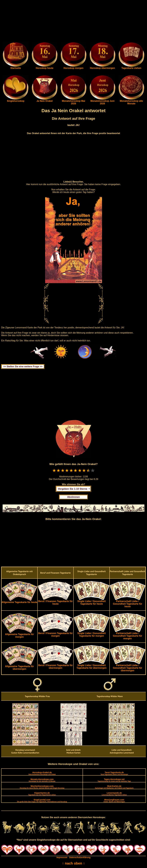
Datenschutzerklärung (80, 857)
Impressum (62, 857)
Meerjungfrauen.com (114, 801)
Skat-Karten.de (114, 787)
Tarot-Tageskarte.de (114, 773)
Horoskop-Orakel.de (42, 773)
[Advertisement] (73, 21)
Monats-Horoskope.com (42, 780)
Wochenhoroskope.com (42, 787)
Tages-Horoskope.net (114, 780)
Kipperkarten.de (42, 794)
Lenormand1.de (114, 794)
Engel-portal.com (42, 801)
